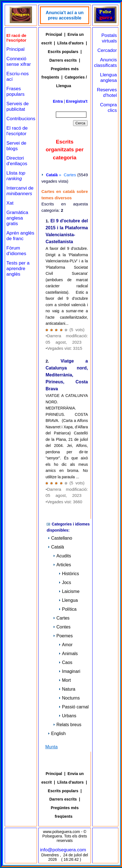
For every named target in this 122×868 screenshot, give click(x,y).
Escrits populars (63, 52)
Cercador (107, 50)
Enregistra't (77, 101)
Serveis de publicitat (18, 106)
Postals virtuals (109, 38)
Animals (68, 654)
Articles (62, 565)
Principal (15, 49)
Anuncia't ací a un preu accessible (64, 15)
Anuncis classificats (105, 63)
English (57, 734)
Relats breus (67, 725)
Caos (65, 662)
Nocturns (69, 698)
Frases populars (15, 91)
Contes (62, 627)
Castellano (60, 538)
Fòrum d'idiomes (16, 251)
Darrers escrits (63, 60)
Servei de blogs (16, 146)
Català (52, 175)
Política (68, 609)
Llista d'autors (70, 43)
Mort (65, 680)
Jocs (65, 583)
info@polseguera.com (63, 850)
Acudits (62, 556)
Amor (66, 645)
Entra (58, 101)
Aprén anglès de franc (20, 236)
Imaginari (69, 671)
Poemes (63, 636)
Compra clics (108, 108)
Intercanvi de (20, 191)
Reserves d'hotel (107, 93)
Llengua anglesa (109, 78)
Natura (67, 689)
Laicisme (69, 591)
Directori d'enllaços (17, 161)
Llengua (68, 600)
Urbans (68, 716)
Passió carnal (74, 707)
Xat (10, 203)
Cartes (61, 618)
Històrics (69, 574)
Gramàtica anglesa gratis (17, 218)
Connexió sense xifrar (19, 61)
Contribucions (21, 119)
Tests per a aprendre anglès (18, 269)
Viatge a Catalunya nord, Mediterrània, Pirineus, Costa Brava (67, 375)
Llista (16, 176)
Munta (51, 747)
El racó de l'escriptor (17, 131)
